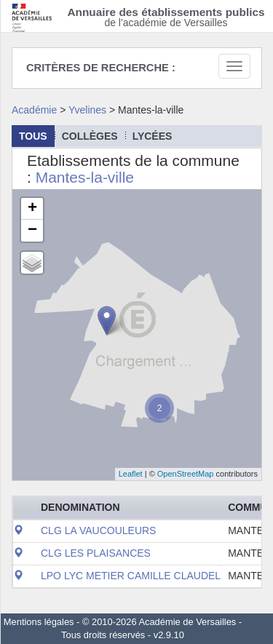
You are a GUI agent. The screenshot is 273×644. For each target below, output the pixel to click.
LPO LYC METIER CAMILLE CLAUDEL (131, 576)
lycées (153, 136)
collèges (90, 136)
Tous (33, 136)
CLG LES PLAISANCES (96, 553)
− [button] (32, 231)
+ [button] (32, 209)
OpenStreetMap (186, 474)
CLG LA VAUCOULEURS (98, 530)
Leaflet (131, 474)
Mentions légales (39, 622)
